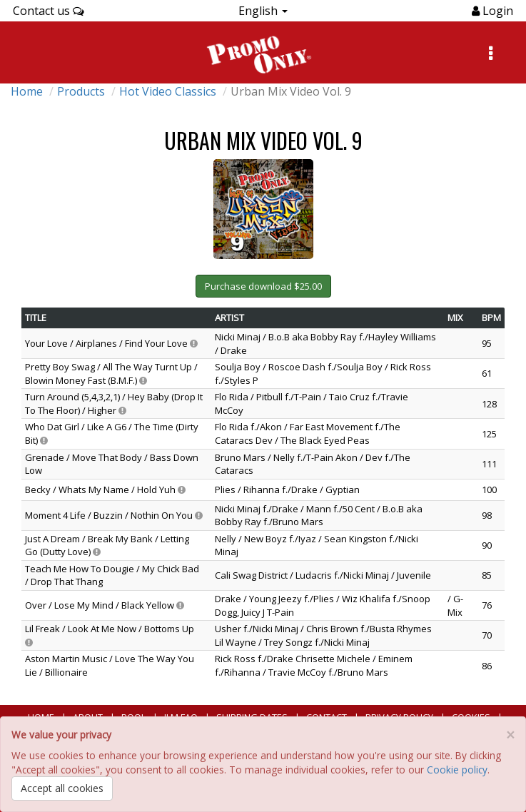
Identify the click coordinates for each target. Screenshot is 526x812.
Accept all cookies (62, 788)
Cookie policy (457, 770)
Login (496, 11)
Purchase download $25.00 (263, 286)
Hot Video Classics (168, 91)
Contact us (49, 11)
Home (27, 91)
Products (81, 91)
